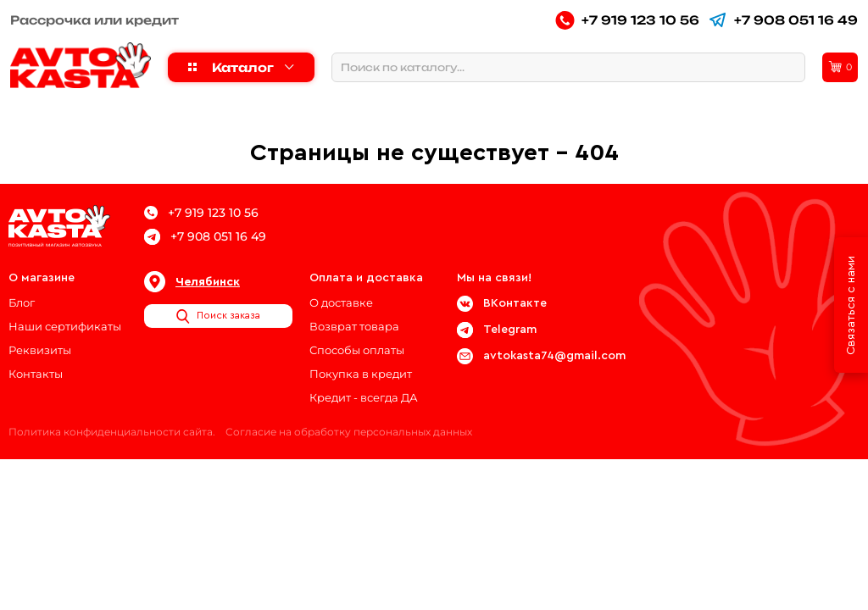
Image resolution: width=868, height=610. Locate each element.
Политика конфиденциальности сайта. (112, 432)
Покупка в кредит (361, 374)
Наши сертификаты (65, 326)
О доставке (341, 302)
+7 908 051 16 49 (783, 20)
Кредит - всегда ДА (364, 397)
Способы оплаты (357, 350)
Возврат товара (354, 326)
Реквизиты (40, 350)
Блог (22, 302)
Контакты (36, 374)
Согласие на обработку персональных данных (349, 432)
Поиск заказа (218, 316)
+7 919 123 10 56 (627, 20)
